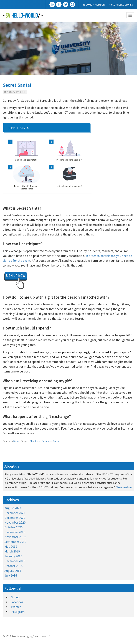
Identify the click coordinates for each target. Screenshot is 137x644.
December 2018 (15, 561)
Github (15, 597)
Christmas (35, 441)
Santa (56, 441)
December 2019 (15, 532)
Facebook (17, 602)
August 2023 (13, 508)
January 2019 (13, 556)
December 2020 (15, 518)
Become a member (93, 5)
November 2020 (15, 522)
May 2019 (11, 547)
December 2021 (15, 513)
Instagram (18, 612)
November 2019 (15, 537)
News (16, 441)
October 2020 (13, 527)
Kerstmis (47, 441)
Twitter (16, 607)
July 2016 (11, 575)
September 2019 (15, 542)
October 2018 (13, 566)
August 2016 (13, 571)
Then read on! (124, 487)
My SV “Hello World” (121, 5)
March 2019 (12, 551)
